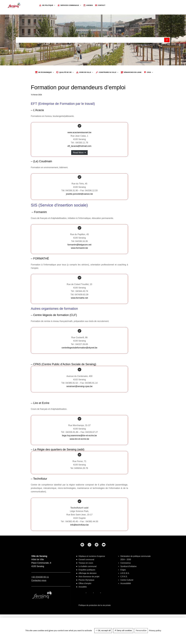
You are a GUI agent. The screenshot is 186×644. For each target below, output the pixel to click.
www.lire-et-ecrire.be (79, 452)
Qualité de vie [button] (67, 86)
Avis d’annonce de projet (89, 590)
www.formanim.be (79, 262)
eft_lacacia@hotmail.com (79, 160)
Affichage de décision (88, 587)
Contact (102, 5)
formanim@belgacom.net (79, 258)
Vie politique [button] (49, 5)
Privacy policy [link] (155, 630)
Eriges (123, 583)
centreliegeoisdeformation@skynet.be (79, 361)
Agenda (90, 5)
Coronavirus (126, 577)
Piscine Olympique (86, 594)
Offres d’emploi (85, 597)
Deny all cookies (123, 630)
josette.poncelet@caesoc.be (79, 207)
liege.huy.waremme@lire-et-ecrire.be (79, 449)
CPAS (150, 86)
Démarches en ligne (133, 86)
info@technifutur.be (79, 538)
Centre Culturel (127, 594)
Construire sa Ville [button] (109, 86)
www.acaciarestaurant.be (79, 146)
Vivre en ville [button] (86, 86)
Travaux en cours (86, 577)
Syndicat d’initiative (128, 580)
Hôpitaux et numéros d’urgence (92, 570)
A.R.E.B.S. (125, 587)
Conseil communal (86, 573)
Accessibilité (126, 597)
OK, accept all (103, 630)
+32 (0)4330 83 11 (40, 590)
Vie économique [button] (46, 86)
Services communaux (71, 5)
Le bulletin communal (87, 580)
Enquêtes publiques (87, 583)
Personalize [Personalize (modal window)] (141, 630)
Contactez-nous (39, 594)
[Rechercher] (167, 54)
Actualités (83, 600)
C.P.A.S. (124, 590)
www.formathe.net (79, 311)
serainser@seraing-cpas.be (79, 400)
